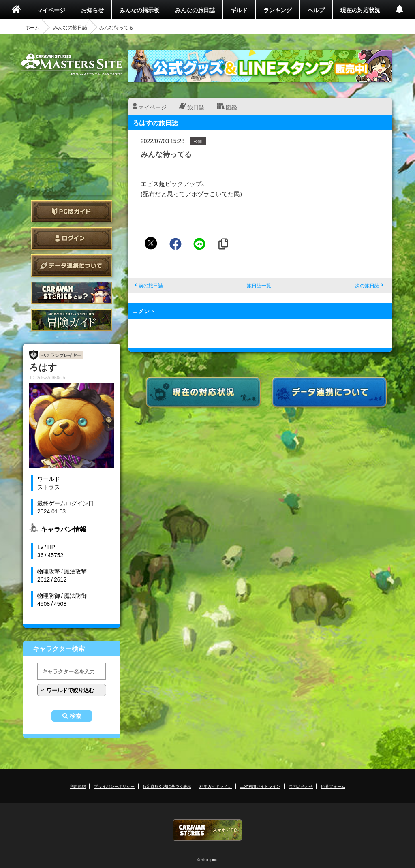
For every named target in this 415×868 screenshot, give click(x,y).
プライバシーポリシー (114, 786)
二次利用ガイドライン (260, 786)
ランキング (278, 10)
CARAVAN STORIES (207, 830)
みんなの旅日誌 (195, 10)
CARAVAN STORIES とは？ (72, 293)
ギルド (239, 10)
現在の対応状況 (360, 10)
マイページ (51, 10)
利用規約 (78, 786)
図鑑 (231, 107)
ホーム (32, 27)
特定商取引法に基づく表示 (167, 786)
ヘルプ (316, 10)
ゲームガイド (72, 320)
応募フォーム (333, 786)
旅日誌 (196, 107)
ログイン (72, 238)
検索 (75, 716)
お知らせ (92, 10)
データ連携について (72, 266)
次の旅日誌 (367, 285)
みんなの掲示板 (139, 10)
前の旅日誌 (151, 285)
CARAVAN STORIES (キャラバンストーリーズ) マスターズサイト (72, 64)
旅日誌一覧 (259, 285)
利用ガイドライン (216, 786)
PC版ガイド (72, 211)
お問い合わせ (301, 786)
